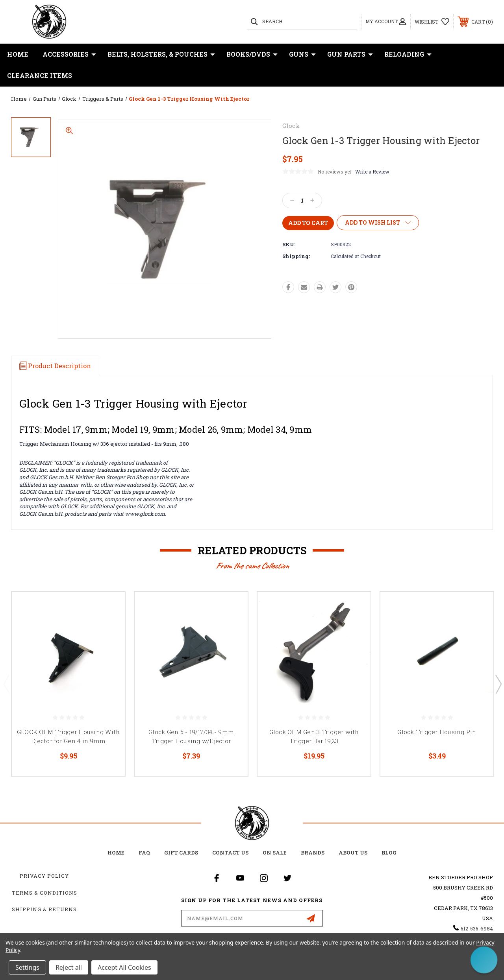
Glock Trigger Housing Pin (437, 732)
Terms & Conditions (44, 893)
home (116, 853)
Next (498, 684)
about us (353, 853)
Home (18, 54)
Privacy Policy (44, 876)
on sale (275, 853)
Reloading (408, 54)
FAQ (144, 853)
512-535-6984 (477, 928)
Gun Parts (350, 54)
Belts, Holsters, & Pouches (161, 54)
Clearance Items (40, 75)
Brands (313, 853)
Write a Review (372, 172)
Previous (6, 684)
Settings (27, 967)
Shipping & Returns (44, 909)
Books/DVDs (252, 54)
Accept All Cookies (124, 967)
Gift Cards (181, 853)
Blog (389, 853)
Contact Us (230, 853)
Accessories (69, 54)
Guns (302, 54)
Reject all (69, 967)
